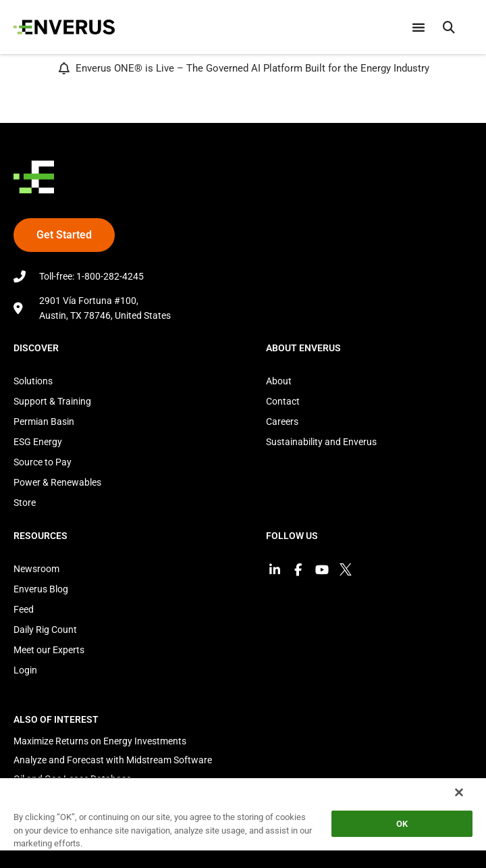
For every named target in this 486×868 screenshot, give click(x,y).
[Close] (459, 792)
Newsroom (36, 569)
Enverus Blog (41, 589)
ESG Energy (38, 442)
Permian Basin (44, 422)
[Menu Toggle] (418, 27)
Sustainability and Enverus (321, 442)
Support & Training (52, 401)
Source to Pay (43, 462)
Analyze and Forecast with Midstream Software (113, 760)
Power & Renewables (57, 482)
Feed (24, 609)
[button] (449, 27)
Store (25, 503)
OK (402, 824)
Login (25, 670)
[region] (243, 822)
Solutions (33, 381)
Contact (283, 401)
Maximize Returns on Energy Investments (100, 741)
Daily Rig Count (45, 630)
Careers (282, 422)
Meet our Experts (49, 650)
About (279, 381)
